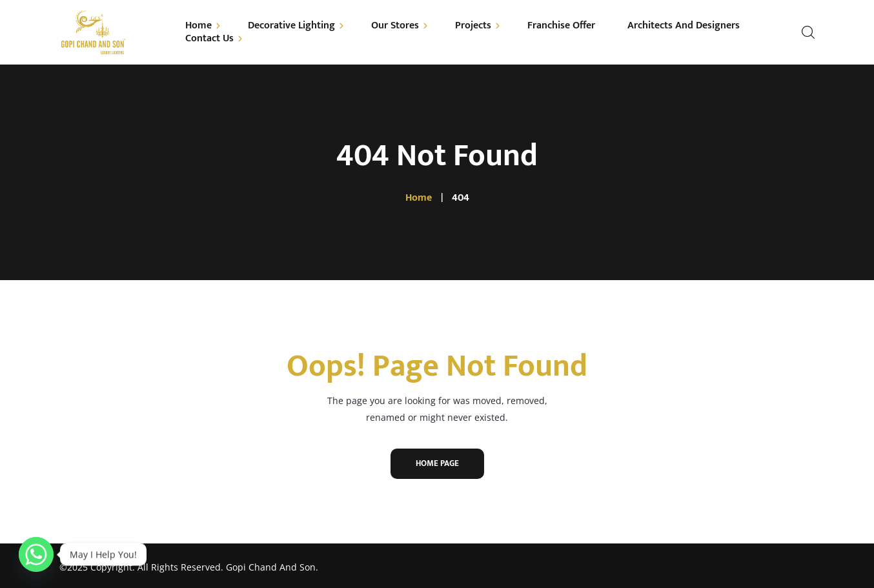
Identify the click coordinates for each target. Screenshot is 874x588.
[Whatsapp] (36, 554)
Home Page (437, 463)
